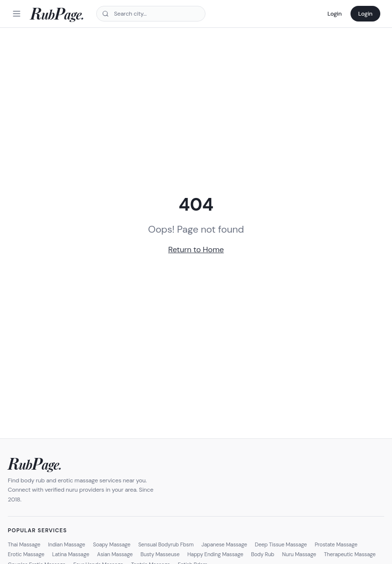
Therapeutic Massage (350, 554)
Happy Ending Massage (216, 554)
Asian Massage (115, 554)
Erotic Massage (26, 554)
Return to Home (196, 249)
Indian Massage (67, 544)
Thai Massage (24, 544)
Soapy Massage (112, 544)
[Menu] (17, 14)
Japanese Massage (225, 544)
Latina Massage (71, 554)
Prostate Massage (336, 544)
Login (335, 14)
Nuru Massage (299, 554)
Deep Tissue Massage (281, 544)
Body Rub (263, 554)
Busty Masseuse (160, 554)
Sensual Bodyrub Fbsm (166, 544)
